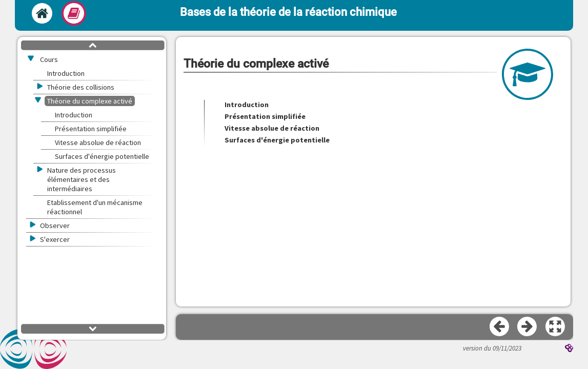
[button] (556, 327)
